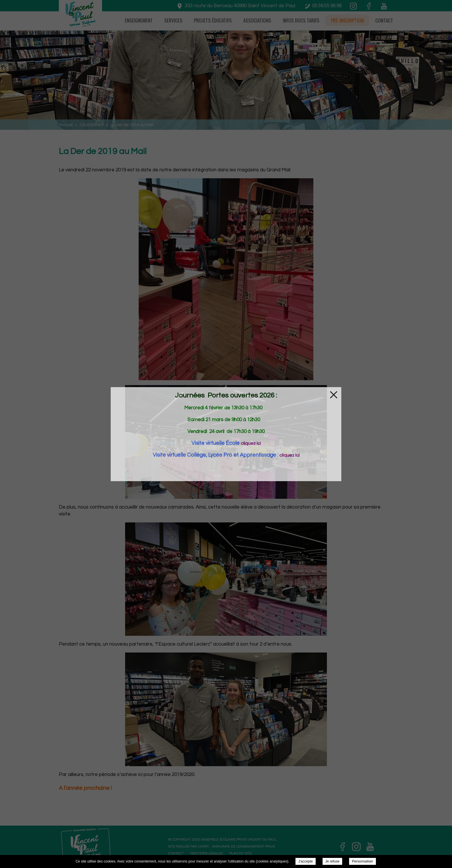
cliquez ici (251, 443)
